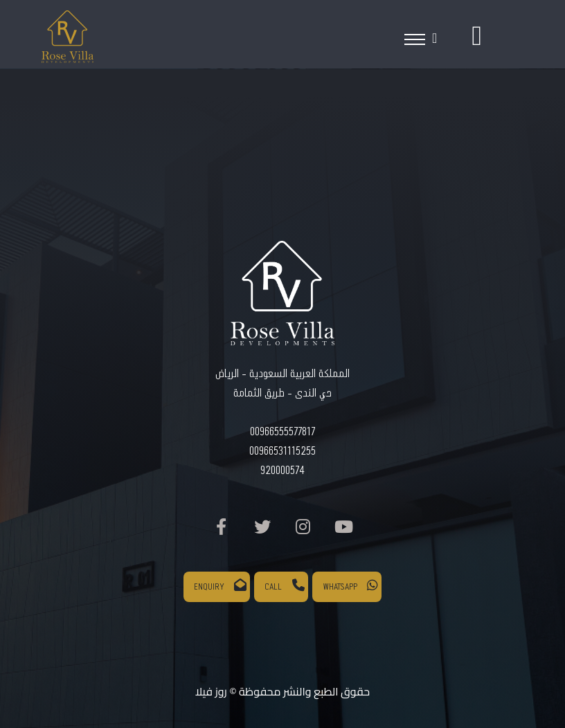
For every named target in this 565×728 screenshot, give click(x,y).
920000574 (282, 471)
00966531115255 (282, 452)
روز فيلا (211, 691)
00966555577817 (282, 432)
